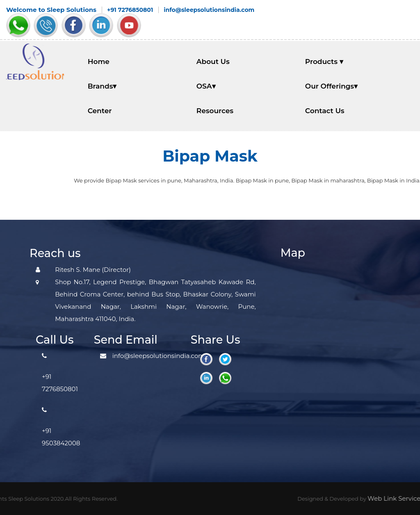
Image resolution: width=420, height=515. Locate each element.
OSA (206, 86)
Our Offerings (331, 86)
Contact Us (325, 111)
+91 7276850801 (130, 10)
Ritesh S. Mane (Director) (93, 270)
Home (99, 62)
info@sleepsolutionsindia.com (209, 10)
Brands (102, 86)
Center (100, 111)
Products (324, 62)
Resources (215, 111)
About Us (213, 62)
